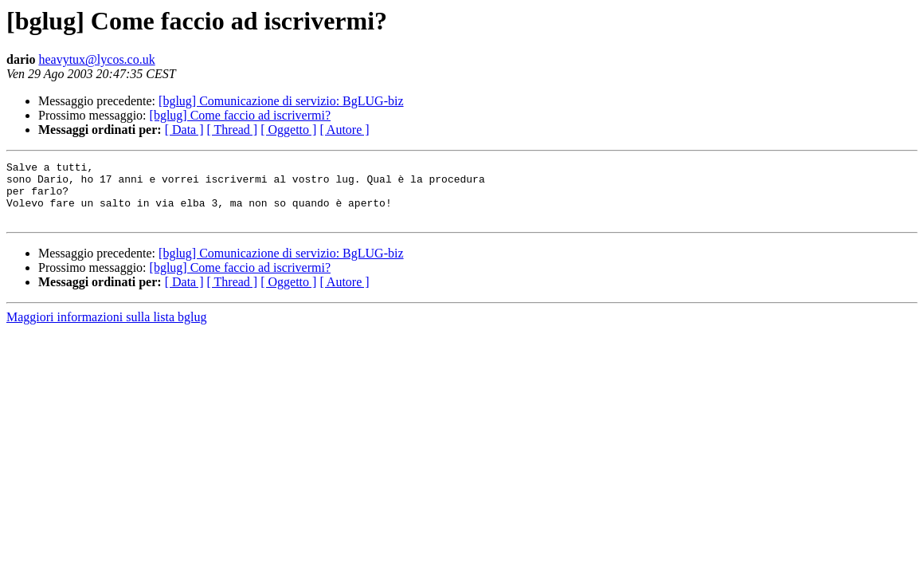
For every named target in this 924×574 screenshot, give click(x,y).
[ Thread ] (233, 130)
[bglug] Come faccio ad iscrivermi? (240, 115)
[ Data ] (184, 130)
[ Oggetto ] (288, 130)
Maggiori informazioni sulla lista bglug (107, 329)
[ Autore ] (344, 130)
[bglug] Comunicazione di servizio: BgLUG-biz (281, 101)
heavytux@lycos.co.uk (96, 59)
